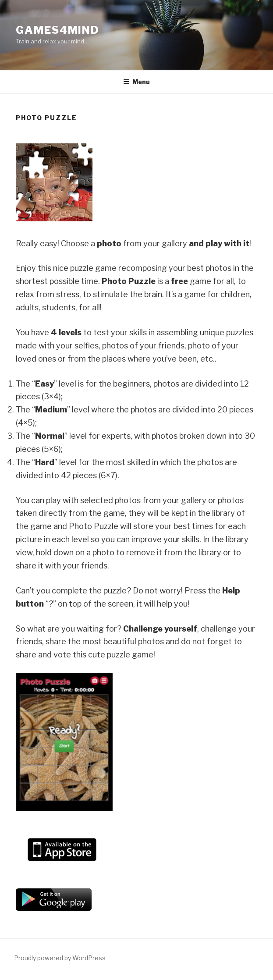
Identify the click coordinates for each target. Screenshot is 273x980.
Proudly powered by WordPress (60, 958)
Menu (136, 82)
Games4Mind (58, 30)
